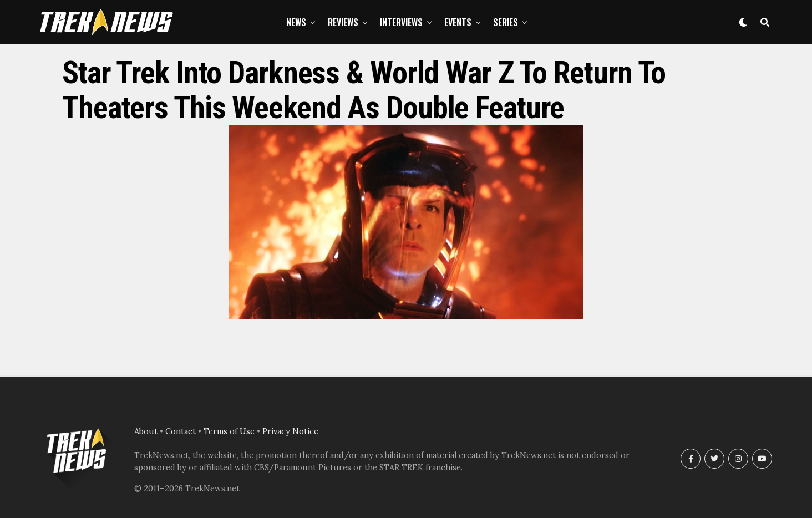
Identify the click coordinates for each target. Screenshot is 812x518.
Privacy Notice (290, 431)
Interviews (401, 22)
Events (458, 22)
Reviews (343, 22)
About (146, 431)
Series (506, 22)
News (296, 22)
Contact (181, 431)
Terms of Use (229, 431)
